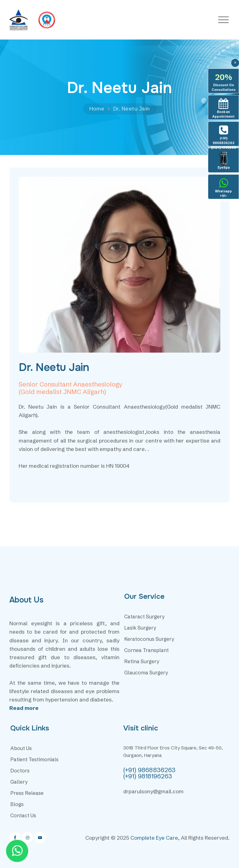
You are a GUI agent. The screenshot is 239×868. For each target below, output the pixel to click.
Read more (24, 708)
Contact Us (23, 815)
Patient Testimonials (34, 759)
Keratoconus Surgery (149, 639)
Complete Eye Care (154, 838)
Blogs (17, 804)
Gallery (19, 782)
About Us (21, 748)
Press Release (27, 793)
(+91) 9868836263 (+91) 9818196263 (149, 773)
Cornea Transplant (146, 650)
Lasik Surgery (140, 628)
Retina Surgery (142, 661)
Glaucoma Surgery (146, 673)
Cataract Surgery (144, 617)
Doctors (20, 771)
